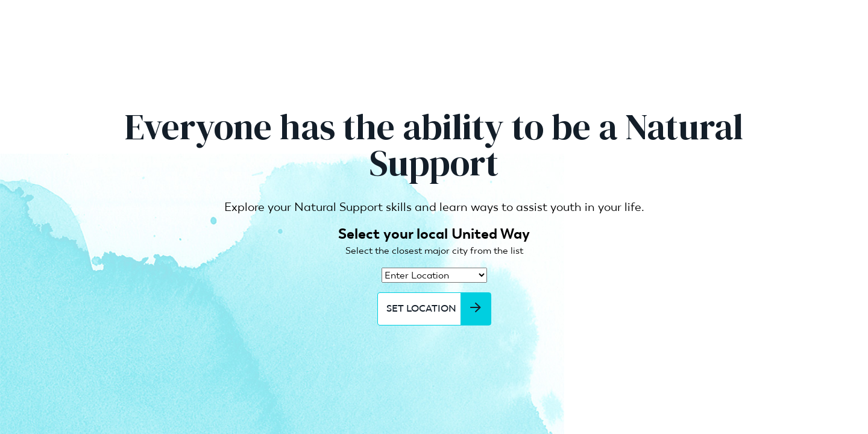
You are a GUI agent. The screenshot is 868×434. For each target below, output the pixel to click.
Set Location (439, 309)
